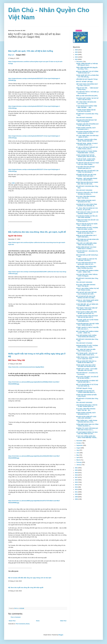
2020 (77, 470)
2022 (77, 59)
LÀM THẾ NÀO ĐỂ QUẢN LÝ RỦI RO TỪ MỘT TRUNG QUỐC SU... (87, 406)
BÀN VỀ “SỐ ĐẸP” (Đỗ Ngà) (84, 82)
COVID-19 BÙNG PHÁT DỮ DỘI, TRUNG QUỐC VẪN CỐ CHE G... (86, 156)
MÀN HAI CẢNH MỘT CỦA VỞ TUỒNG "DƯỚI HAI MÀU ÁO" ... (87, 72)
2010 (77, 494)
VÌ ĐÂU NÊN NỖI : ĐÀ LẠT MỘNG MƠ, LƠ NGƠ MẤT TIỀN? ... (87, 305)
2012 (77, 489)
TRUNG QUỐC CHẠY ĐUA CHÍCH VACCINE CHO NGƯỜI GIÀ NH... (86, 366)
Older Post (63, 621)
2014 (77, 485)
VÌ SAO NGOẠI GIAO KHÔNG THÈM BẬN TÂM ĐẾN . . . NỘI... (87, 107)
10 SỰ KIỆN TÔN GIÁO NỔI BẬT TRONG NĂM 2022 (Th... (85, 168)
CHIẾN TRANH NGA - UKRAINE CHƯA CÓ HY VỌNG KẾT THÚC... (87, 358)
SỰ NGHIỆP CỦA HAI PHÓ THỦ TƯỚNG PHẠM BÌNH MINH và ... (86, 392)
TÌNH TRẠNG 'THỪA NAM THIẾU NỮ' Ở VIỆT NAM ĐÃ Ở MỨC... (87, 309)
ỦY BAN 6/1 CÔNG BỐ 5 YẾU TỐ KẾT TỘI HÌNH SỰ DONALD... (87, 193)
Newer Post (12, 621)
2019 (77, 473)
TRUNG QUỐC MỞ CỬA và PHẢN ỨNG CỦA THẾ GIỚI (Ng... (87, 76)
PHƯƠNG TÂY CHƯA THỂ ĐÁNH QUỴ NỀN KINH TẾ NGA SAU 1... (87, 429)
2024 (77, 55)
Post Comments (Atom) (23, 624)
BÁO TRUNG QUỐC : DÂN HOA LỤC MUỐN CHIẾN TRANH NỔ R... (87, 354)
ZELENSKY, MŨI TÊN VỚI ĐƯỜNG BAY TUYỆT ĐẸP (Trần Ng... (87, 125)
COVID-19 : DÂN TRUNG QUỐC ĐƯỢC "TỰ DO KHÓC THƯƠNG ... (87, 301)
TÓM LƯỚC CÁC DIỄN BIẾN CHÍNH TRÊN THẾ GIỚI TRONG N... (86, 244)
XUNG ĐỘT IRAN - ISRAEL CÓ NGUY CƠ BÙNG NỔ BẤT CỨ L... (87, 144)
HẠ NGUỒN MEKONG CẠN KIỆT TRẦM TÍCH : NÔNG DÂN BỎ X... (87, 324)
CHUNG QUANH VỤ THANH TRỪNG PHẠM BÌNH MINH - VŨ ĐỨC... (87, 152)
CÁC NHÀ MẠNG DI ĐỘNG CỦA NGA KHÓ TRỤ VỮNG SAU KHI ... (87, 433)
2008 (77, 499)
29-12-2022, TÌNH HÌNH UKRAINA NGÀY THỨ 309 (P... (86, 197)
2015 (77, 482)
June (78, 453)
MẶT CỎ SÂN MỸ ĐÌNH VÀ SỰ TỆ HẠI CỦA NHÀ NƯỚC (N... (87, 385)
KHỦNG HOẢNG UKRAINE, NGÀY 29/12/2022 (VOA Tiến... (86, 201)
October (79, 443)
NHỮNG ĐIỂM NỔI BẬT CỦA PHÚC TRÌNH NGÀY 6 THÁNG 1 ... (86, 248)
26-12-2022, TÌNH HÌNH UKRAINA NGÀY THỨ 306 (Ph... (86, 410)
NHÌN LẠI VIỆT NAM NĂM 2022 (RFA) (87, 96)
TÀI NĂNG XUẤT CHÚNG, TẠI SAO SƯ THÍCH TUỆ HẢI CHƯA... (87, 99)
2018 (77, 475)
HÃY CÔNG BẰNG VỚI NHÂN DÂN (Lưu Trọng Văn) (86, 103)
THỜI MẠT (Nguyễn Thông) (84, 388)
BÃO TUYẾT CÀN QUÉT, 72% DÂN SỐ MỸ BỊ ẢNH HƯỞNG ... (87, 377)
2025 (77, 52)
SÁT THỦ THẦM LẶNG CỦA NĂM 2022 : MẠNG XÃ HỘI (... (87, 136)
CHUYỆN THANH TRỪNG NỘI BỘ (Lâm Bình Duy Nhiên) (86, 111)
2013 (77, 487)
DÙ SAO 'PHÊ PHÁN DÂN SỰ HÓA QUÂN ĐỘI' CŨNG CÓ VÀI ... (86, 263)
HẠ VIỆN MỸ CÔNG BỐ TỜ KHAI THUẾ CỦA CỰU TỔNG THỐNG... (87, 164)
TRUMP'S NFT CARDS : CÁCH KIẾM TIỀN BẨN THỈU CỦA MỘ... (87, 370)
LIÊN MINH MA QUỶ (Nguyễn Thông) (87, 79)
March (78, 460)
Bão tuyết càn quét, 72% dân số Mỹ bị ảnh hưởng (31, 51)
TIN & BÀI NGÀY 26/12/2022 (84, 403)
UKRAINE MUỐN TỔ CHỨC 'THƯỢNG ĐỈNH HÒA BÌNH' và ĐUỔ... (87, 228)
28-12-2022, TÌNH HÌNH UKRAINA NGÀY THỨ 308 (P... (86, 285)
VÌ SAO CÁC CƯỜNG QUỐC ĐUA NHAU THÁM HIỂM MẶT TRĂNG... (87, 437)
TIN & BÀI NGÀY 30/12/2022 (84, 118)
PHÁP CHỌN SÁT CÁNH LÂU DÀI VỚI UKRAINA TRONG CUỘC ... (87, 213)
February (79, 462)
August (79, 448)
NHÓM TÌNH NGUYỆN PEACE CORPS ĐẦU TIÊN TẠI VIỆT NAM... (87, 183)
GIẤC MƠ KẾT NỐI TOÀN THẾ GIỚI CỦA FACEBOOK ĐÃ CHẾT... (86, 293)
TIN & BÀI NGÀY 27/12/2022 (84, 343)
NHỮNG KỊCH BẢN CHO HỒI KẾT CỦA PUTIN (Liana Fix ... (87, 221)
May (78, 455)
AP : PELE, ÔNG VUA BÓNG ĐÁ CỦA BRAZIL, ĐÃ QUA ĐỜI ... (87, 209)
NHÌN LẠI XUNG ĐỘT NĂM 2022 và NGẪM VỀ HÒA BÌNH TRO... (86, 232)
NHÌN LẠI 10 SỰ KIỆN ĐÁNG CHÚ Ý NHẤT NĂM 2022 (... (86, 236)
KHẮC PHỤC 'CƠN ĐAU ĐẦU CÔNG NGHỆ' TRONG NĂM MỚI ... (87, 140)
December (80, 62)
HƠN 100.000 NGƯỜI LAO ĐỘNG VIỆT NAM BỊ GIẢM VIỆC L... (87, 381)
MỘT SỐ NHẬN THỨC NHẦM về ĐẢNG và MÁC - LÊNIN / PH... (87, 332)
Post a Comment (16, 617)
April (78, 457)
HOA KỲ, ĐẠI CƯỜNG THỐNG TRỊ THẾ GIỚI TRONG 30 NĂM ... (87, 289)
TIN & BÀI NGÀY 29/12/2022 (84, 190)
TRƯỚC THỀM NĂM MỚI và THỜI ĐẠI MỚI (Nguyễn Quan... (87, 64)
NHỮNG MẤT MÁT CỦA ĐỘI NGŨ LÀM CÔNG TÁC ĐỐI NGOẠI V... (87, 171)
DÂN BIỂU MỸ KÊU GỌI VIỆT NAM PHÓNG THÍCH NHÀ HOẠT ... (86, 175)
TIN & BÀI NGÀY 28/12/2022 (84, 282)
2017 (77, 477)
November (80, 441)
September (80, 445)
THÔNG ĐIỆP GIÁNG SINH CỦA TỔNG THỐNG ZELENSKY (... (87, 425)
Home (38, 621)
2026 (77, 50)
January (79, 465)
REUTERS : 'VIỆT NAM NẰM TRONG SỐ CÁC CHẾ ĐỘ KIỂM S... (87, 179)
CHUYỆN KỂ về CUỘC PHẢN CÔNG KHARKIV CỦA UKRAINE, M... (87, 205)
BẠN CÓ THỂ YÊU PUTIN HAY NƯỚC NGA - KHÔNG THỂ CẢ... (87, 225)
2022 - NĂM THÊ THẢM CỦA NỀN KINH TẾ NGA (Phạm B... (86, 350)
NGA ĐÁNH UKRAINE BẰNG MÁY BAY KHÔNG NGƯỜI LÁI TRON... (87, 132)
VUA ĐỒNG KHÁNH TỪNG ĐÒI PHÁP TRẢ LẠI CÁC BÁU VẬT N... (87, 317)
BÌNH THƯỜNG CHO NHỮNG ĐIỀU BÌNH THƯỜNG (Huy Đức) (86, 267)
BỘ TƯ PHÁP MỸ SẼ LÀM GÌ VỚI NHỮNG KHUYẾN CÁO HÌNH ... (86, 297)
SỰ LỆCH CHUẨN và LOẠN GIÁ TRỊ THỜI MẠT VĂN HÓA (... (86, 260)
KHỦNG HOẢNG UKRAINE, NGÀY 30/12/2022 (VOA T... (86, 129)
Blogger (61, 635)
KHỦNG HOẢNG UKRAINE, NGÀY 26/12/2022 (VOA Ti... (86, 413)
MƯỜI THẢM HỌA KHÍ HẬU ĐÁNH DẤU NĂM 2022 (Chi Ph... (87, 240)
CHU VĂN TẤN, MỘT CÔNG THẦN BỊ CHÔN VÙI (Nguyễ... (87, 275)
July (78, 450)
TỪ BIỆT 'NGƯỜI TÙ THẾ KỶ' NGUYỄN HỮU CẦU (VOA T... (87, 328)
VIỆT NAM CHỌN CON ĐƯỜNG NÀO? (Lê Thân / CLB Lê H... (87, 85)
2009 (77, 497)
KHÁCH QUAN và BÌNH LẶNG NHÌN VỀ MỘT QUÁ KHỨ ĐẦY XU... (86, 313)
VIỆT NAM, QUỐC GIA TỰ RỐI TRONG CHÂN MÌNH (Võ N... (87, 321)
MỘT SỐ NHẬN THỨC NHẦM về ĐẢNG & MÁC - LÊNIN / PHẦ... (87, 271)
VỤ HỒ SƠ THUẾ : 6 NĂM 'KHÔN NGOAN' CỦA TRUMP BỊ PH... (86, 160)
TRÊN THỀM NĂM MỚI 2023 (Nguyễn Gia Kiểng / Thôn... (87, 68)
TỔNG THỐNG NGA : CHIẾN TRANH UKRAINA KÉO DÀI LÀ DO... (87, 421)
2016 (77, 480)
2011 (77, 492)
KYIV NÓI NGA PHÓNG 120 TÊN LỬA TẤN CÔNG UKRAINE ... (87, 217)
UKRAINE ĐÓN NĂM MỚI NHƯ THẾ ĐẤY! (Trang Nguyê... (86, 121)
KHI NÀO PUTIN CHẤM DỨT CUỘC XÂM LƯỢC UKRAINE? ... (86, 417)
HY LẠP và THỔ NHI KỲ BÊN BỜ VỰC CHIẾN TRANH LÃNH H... (87, 148)
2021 (77, 468)
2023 (77, 57)
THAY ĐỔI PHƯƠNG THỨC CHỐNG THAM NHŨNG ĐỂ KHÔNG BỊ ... (86, 336)
